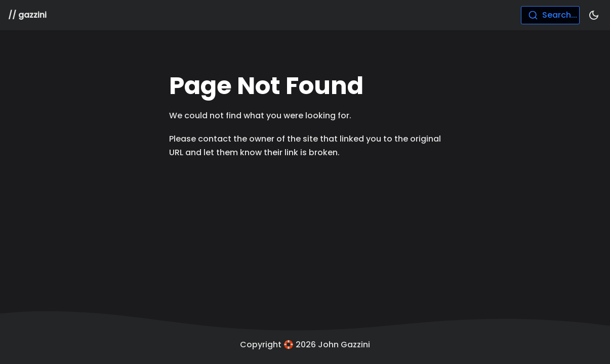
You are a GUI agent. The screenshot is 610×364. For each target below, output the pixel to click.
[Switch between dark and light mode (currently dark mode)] (594, 15)
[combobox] (550, 15)
